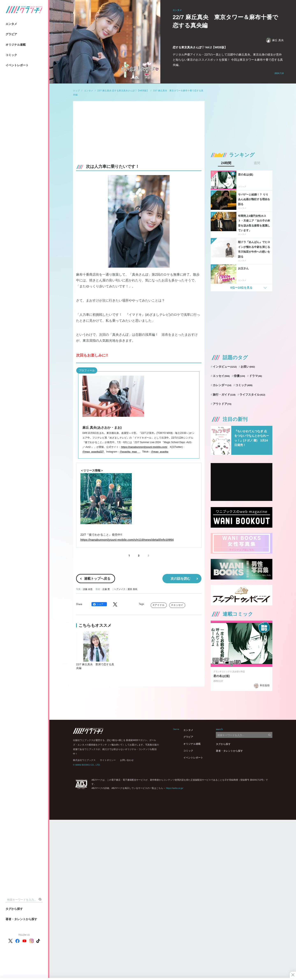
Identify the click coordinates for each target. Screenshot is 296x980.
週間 (257, 163)
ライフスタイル (252, 395)
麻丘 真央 (275, 40)
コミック (11, 55)
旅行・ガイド (224, 395)
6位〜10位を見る (241, 288)
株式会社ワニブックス (84, 760)
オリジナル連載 (16, 45)
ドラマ (256, 376)
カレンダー (222, 385)
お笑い (248, 367)
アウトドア (222, 404)
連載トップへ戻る (97, 579)
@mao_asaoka (160, 452)
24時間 (226, 163)
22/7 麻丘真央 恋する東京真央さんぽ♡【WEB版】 (123, 91)
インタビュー (225, 367)
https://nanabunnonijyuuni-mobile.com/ (144, 447)
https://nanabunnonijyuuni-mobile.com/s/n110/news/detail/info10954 (127, 540)
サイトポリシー (108, 760)
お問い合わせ (127, 760)
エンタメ (11, 24)
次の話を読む (180, 579)
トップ (76, 91)
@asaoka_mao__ (130, 452)
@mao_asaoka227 (93, 452)
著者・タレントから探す (21, 919)
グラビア (11, 34)
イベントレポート (17, 65)
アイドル (160, 605)
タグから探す (14, 909)
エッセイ (178, 605)
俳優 (239, 376)
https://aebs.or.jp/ (175, 788)
